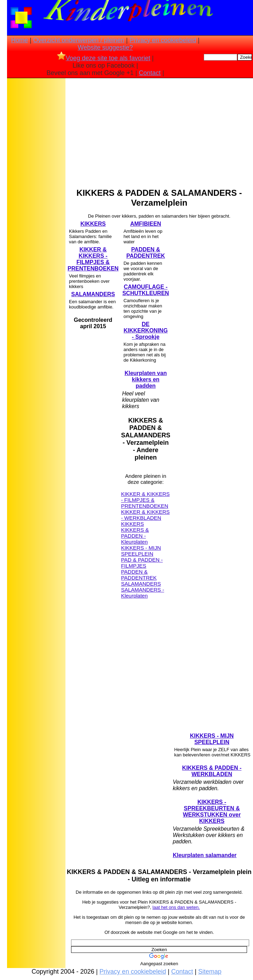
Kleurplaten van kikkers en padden (146, 379)
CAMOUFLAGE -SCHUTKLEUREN (146, 290)
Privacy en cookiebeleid (163, 40)
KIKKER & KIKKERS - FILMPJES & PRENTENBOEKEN (93, 259)
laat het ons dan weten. (176, 907)
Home (20, 40)
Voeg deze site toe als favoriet (104, 58)
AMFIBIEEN (146, 224)
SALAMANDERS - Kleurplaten (143, 593)
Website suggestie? (105, 48)
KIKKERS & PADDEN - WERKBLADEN (212, 771)
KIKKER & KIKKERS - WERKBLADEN (145, 515)
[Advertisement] (36, 191)
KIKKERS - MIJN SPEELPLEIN (141, 551)
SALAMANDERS (93, 294)
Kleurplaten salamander (205, 855)
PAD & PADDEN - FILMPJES (142, 563)
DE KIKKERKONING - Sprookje (146, 330)
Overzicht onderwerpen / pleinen (79, 40)
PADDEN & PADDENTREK (146, 253)
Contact (150, 73)
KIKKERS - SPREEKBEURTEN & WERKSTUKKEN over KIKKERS (212, 812)
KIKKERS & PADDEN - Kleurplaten (135, 536)
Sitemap (210, 972)
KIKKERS (93, 224)
